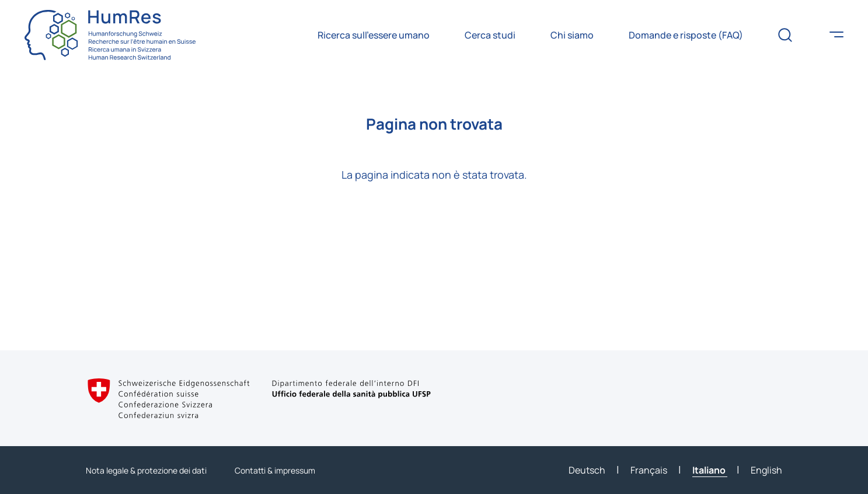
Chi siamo (572, 35)
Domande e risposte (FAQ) (686, 35)
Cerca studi (490, 35)
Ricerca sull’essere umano (374, 35)
